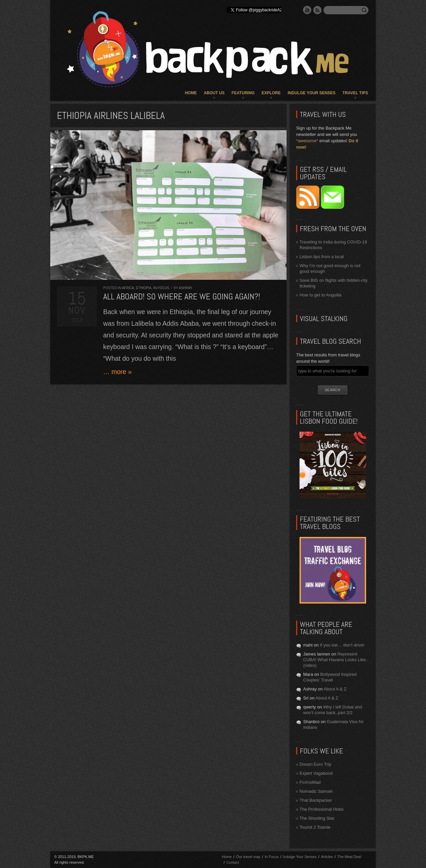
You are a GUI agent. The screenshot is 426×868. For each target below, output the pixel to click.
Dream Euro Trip (315, 764)
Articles (327, 857)
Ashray (185, 288)
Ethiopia (144, 288)
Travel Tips (355, 93)
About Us (214, 93)
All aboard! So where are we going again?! (182, 297)
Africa (128, 288)
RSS (318, 10)
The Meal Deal (349, 857)
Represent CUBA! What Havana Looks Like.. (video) (336, 660)
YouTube (307, 10)
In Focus (161, 288)
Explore (271, 93)
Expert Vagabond (316, 773)
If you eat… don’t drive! (342, 645)
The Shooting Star (317, 818)
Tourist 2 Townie (315, 827)
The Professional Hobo (321, 809)
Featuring (243, 93)
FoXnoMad (310, 782)
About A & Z (335, 689)
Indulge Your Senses (312, 93)
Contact (233, 862)
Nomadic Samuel (316, 791)
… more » (117, 372)
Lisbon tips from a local (322, 257)
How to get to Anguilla (320, 295)
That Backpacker (316, 800)
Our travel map (248, 857)
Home (191, 93)
